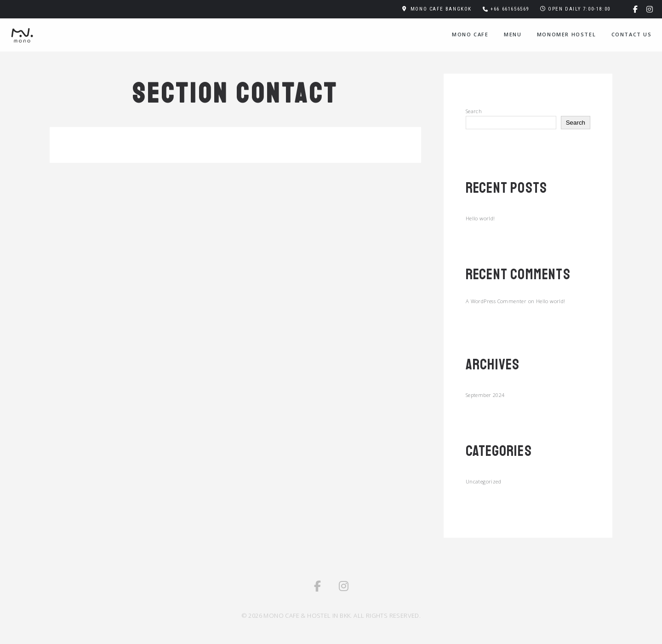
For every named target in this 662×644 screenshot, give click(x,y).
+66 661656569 (510, 9)
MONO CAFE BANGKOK (441, 9)
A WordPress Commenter (496, 301)
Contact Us (632, 34)
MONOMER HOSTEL (566, 34)
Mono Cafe (470, 34)
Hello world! (480, 218)
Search (474, 111)
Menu (513, 34)
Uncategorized (483, 481)
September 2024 (485, 395)
